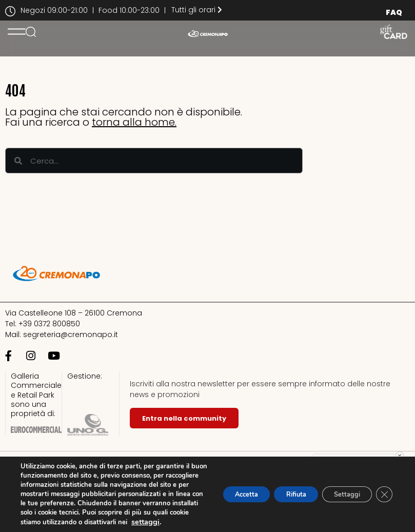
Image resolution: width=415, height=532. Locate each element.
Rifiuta (281, 485)
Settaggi (341, 485)
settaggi (35, 522)
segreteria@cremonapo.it (71, 334)
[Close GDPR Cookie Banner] (383, 485)
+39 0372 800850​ (49, 324)
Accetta (222, 485)
